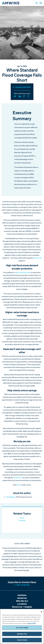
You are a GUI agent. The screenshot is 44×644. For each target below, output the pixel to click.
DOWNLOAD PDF (23, 87)
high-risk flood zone (23, 272)
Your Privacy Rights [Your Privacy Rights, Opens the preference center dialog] (22, 628)
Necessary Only (22, 634)
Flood (22, 518)
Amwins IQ (38, 258)
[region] (22, 626)
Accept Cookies (22, 640)
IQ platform (18, 478)
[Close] (41, 612)
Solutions (22, 595)
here (19, 485)
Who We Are (22, 601)
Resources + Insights (22, 607)
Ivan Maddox (11, 497)
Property (22, 520)
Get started (23, 585)
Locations (22, 604)
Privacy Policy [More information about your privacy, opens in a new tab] (32, 623)
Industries (22, 598)
